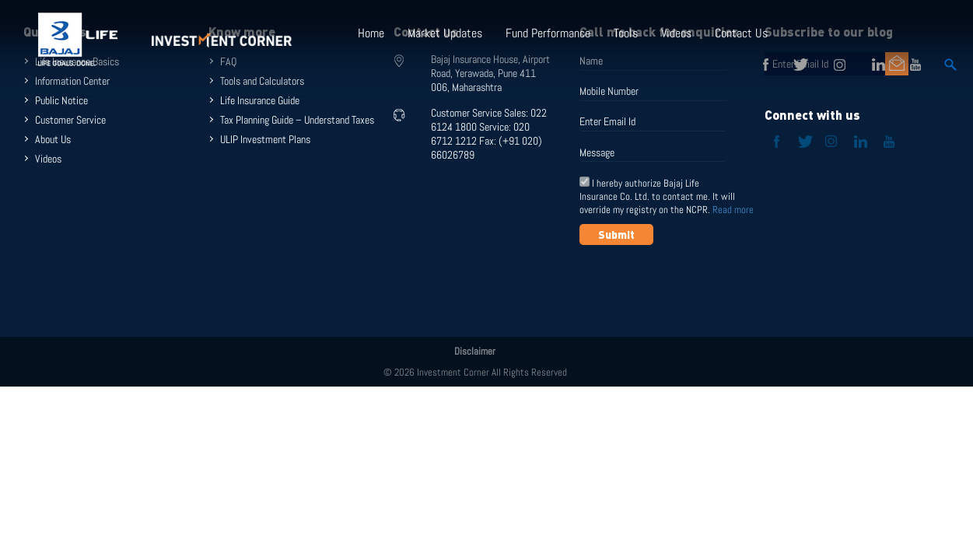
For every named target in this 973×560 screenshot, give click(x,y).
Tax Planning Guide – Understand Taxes (297, 120)
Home (371, 33)
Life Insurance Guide (260, 100)
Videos (676, 33)
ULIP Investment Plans (265, 139)
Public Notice (61, 100)
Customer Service (70, 120)
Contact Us (741, 33)
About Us (53, 139)
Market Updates (445, 33)
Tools (626, 33)
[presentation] (698, 283)
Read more (733, 210)
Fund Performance (548, 33)
